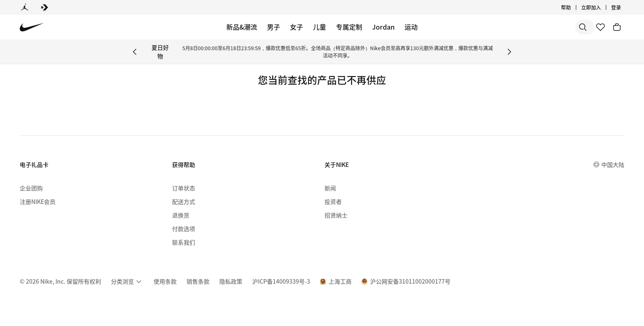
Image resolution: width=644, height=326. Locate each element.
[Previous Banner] (135, 52)
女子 (297, 27)
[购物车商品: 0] (617, 27)
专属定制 (349, 27)
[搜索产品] (558, 27)
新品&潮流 (242, 27)
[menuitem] (127, 282)
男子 (274, 27)
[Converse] (44, 7)
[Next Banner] (509, 52)
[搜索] (525, 27)
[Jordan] (25, 7)
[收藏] (600, 27)
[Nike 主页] (32, 27)
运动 (411, 27)
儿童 (320, 27)
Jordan (383, 27)
